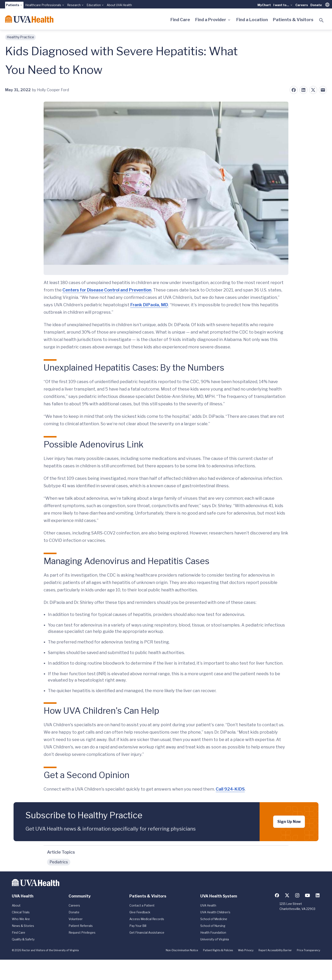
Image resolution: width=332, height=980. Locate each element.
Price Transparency (308, 950)
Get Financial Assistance (147, 932)
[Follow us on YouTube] (307, 895)
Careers (302, 5)
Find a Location (252, 20)
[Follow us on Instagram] (297, 895)
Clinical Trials (21, 912)
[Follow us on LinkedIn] (318, 895)
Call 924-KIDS (230, 789)
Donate (316, 5)
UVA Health (208, 905)
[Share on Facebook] (294, 90)
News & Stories (23, 926)
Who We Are (21, 919)
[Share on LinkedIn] (303, 90)
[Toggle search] (321, 20)
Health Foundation (213, 932)
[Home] (29, 19)
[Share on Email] (323, 90)
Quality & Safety (23, 939)
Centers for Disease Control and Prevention (107, 290)
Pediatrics (59, 862)
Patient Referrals (81, 926)
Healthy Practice (20, 37)
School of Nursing (213, 926)
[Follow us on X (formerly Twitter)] (287, 895)
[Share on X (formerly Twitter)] (313, 90)
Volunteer (76, 919)
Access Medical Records (147, 919)
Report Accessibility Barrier (275, 950)
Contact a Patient (142, 905)
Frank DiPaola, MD (149, 305)
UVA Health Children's (215, 912)
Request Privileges (82, 932)
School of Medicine (214, 919)
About (16, 905)
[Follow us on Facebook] (277, 895)
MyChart (264, 5)
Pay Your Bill (138, 926)
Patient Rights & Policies (218, 950)
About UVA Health (119, 5)
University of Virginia (215, 939)
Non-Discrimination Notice (182, 950)
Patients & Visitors (293, 20)
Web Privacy (246, 950)
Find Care (180, 20)
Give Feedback (140, 912)
